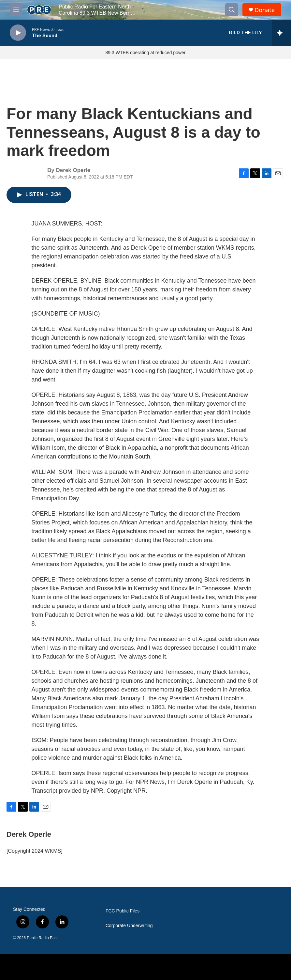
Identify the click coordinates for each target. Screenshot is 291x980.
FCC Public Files (123, 911)
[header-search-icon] (232, 10)
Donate (265, 10)
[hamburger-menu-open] (16, 10)
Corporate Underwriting (129, 926)
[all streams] (281, 33)
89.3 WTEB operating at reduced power (146, 53)
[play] (18, 33)
